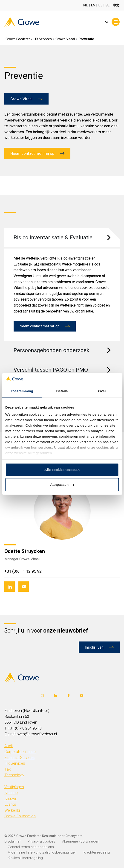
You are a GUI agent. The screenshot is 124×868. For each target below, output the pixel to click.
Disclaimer (13, 841)
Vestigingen (14, 787)
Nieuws (11, 799)
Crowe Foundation (20, 816)
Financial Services (19, 757)
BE (108, 5)
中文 (116, 5)
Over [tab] (102, 391)
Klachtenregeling (97, 852)
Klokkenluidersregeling (25, 858)
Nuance (11, 793)
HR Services (15, 763)
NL (86, 5)
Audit (9, 746)
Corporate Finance (20, 752)
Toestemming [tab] (22, 391)
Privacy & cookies (41, 841)
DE (100, 5)
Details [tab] (62, 391)
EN (93, 5)
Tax (7, 769)
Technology (14, 775)
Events (10, 804)
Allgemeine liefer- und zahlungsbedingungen (42, 852)
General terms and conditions (31, 847)
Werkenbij (13, 810)
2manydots (74, 836)
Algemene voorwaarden (81, 841)
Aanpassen (62, 485)
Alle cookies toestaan (62, 470)
